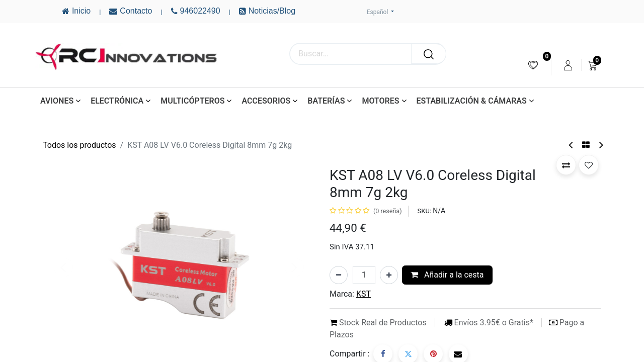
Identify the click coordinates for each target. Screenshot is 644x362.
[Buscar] (429, 54)
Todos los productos (79, 145)
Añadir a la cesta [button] (447, 275)
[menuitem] (533, 65)
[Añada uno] (389, 275)
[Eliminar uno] (339, 275)
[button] (566, 165)
